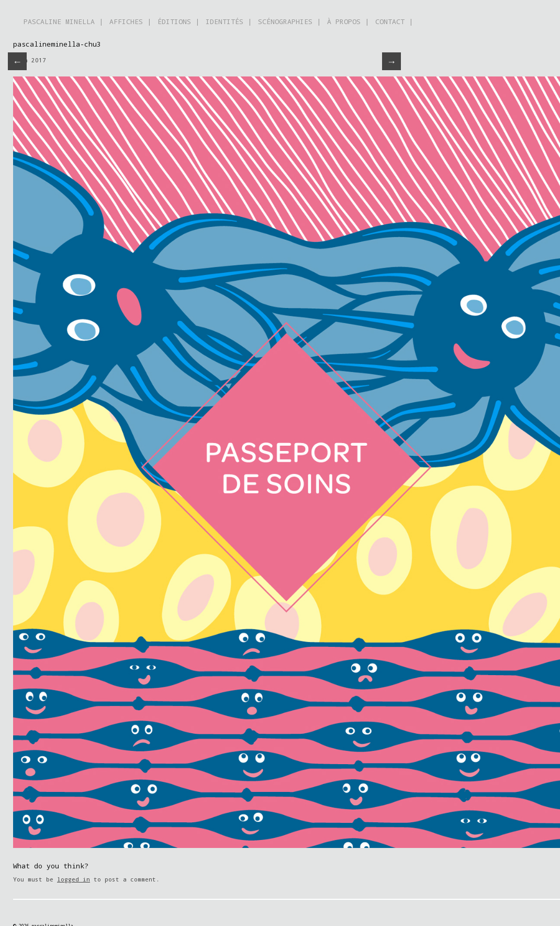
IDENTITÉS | (229, 21)
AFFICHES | (130, 21)
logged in (74, 879)
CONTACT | (394, 21)
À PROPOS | (348, 21)
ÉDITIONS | (178, 21)
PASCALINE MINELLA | (63, 21)
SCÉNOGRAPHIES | (289, 21)
